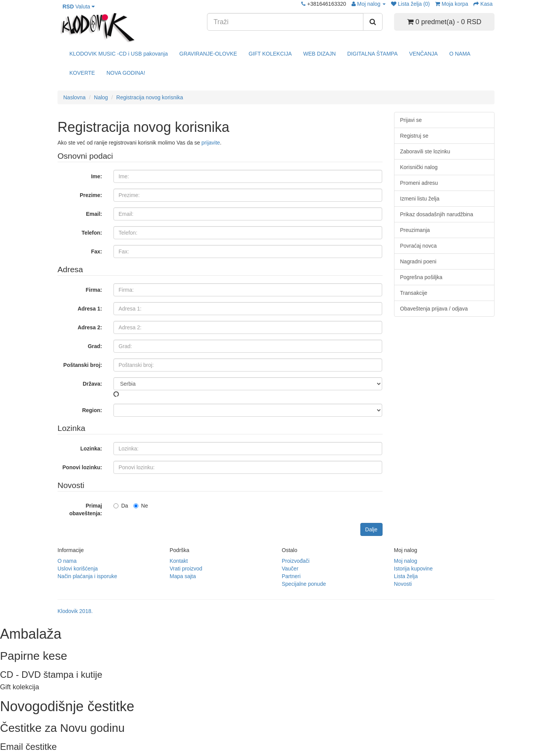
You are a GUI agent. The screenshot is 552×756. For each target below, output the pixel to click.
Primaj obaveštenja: (86, 509)
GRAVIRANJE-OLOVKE (208, 54)
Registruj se (414, 136)
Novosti (403, 584)
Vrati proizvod (186, 569)
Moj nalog (406, 561)
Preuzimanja (415, 230)
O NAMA (460, 54)
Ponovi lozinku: (82, 467)
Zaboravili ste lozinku (425, 151)
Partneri (291, 576)
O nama (67, 561)
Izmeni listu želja (420, 199)
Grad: (95, 346)
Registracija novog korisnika (149, 97)
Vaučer (290, 569)
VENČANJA (423, 54)
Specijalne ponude (304, 584)
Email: (94, 214)
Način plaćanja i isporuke (87, 576)
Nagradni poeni (418, 261)
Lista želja (406, 576)
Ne (141, 506)
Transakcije (414, 293)
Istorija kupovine (413, 569)
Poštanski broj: (83, 365)
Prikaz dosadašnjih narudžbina (437, 214)
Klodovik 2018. (75, 611)
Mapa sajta (183, 576)
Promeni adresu (419, 183)
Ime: (96, 176)
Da (121, 506)
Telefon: (92, 233)
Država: (93, 384)
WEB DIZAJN (320, 54)
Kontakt (179, 561)
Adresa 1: (90, 309)
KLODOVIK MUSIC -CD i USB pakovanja (119, 54)
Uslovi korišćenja (78, 569)
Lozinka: (91, 449)
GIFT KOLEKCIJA (270, 54)
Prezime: (91, 195)
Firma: (94, 290)
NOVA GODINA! (126, 73)
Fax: (96, 251)
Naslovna (74, 97)
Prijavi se (411, 120)
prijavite (211, 143)
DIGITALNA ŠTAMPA (372, 54)
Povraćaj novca (419, 246)
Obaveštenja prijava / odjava (434, 309)
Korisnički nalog (419, 167)
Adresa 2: (90, 327)
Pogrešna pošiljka (421, 277)
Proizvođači (296, 561)
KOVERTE (82, 73)
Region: (92, 410)
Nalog (101, 97)
